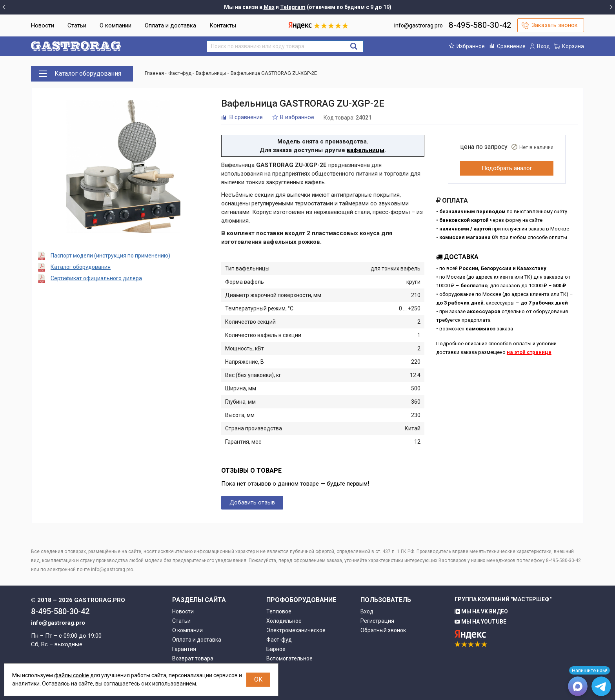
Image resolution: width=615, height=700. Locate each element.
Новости (43, 25)
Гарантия (184, 649)
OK (258, 679)
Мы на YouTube (480, 622)
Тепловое (279, 611)
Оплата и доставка (170, 25)
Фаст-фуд (279, 640)
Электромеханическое (296, 630)
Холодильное (284, 621)
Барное (276, 649)
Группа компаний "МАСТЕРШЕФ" (503, 599)
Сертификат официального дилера (96, 278)
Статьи (77, 25)
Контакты (223, 25)
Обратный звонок (383, 630)
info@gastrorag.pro (418, 25)
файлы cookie (72, 675)
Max (269, 7)
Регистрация (377, 621)
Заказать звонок (555, 25)
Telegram (293, 7)
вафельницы (366, 150)
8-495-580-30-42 (480, 25)
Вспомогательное (289, 658)
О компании (116, 25)
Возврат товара (193, 658)
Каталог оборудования (81, 267)
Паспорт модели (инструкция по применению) (110, 256)
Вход (367, 611)
